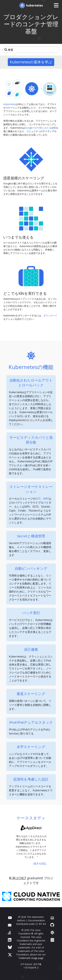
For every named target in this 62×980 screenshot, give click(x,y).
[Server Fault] (9, 932)
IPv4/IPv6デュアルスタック (31, 722)
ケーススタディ (31, 818)
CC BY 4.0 (41, 924)
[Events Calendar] (52, 940)
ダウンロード (50, 315)
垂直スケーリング (31, 694)
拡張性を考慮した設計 (31, 779)
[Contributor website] (52, 917)
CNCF (22, 878)
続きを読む (40, 863)
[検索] (31, 50)
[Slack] (52, 932)
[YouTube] (10, 917)
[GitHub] (52, 925)
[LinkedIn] (10, 940)
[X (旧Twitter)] (10, 955)
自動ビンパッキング (31, 568)
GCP (38, 499)
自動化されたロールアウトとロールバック (31, 383)
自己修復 (31, 649)
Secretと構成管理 (31, 536)
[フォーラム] (10, 925)
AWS (46, 499)
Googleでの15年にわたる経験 (40, 128)
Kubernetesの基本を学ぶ (31, 62)
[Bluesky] (10, 947)
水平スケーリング (31, 747)
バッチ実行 (31, 613)
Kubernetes (9, 104)
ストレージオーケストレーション (31, 489)
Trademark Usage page (31, 958)
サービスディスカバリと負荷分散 (31, 440)
